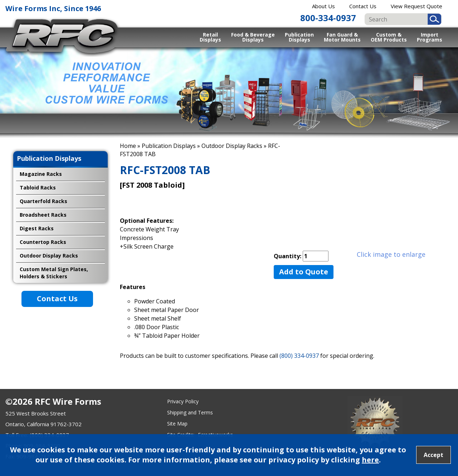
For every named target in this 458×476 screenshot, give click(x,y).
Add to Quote (304, 272)
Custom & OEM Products (389, 37)
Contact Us (363, 6)
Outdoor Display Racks (232, 146)
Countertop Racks (43, 242)
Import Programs (430, 37)
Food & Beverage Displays (253, 37)
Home (128, 146)
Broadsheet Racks (43, 215)
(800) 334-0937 (299, 356)
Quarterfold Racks (43, 201)
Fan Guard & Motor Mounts (342, 37)
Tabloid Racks (38, 187)
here (370, 460)
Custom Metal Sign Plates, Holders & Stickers (54, 273)
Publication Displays (299, 37)
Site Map (177, 424)
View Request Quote (416, 6)
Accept (433, 455)
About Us (323, 6)
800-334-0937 (328, 18)
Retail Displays (210, 37)
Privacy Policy (183, 401)
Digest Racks (37, 228)
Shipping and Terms (190, 412)
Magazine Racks (41, 174)
